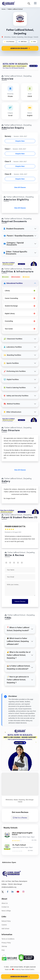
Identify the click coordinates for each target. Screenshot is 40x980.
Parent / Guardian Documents (19, 236)
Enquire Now (20, 141)
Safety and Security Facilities (16, 396)
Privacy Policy (6, 943)
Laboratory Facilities (13, 347)
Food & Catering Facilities (15, 388)
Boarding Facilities (12, 355)
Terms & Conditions (8, 939)
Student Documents (14, 229)
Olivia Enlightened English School (22, 834)
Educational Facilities (13, 283)
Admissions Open (9, 862)
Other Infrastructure (13, 412)
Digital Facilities (11, 379)
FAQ (3, 950)
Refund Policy (6, 921)
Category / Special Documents (14, 244)
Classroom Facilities (13, 339)
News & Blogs (6, 911)
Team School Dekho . (28, 969)
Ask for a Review (20, 818)
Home (4, 9)
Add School (5, 929)
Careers (4, 925)
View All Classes (20, 187)
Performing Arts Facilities (15, 371)
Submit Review (20, 601)
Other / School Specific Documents (15, 253)
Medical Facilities (12, 404)
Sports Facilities (11, 363)
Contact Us (5, 907)
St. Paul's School (19, 845)
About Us (5, 903)
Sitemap (4, 946)
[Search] (29, 4)
